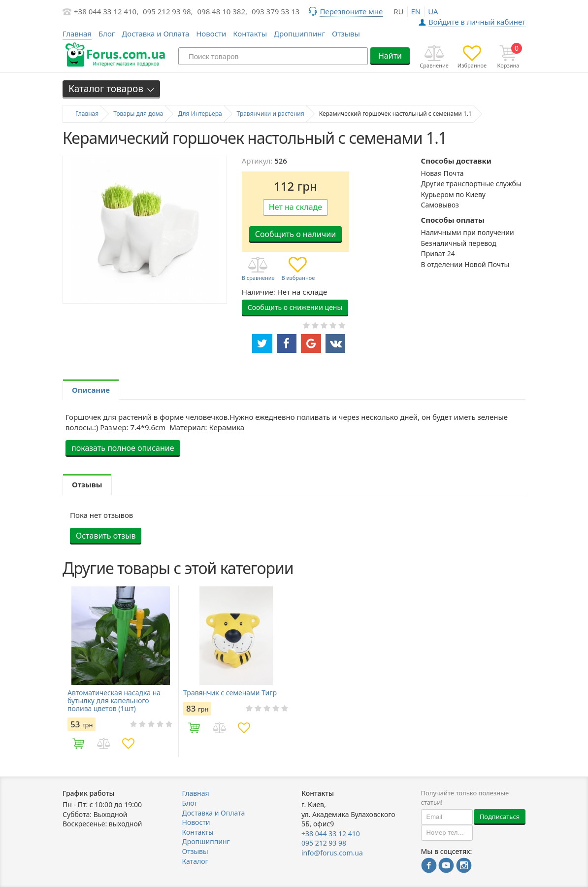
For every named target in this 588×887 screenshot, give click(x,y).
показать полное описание (123, 448)
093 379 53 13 (276, 11)
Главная (196, 793)
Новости (211, 34)
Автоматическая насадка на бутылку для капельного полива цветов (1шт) (114, 701)
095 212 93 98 (324, 843)
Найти (390, 56)
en (416, 11)
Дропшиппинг (299, 34)
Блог (107, 34)
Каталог (195, 861)
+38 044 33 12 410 (331, 834)
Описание (91, 390)
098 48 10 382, (223, 11)
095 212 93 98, (168, 11)
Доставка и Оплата (155, 34)
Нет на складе (295, 207)
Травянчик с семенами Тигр (230, 693)
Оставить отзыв (106, 536)
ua (433, 11)
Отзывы (346, 34)
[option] (120, 671)
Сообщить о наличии (295, 234)
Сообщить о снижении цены (295, 307)
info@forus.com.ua (332, 853)
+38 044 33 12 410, (106, 11)
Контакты (250, 34)
